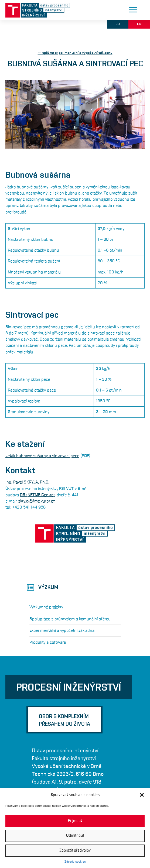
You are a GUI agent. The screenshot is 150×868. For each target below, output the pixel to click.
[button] (142, 795)
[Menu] (133, 10)
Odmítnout (75, 836)
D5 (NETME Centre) (37, 495)
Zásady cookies (75, 862)
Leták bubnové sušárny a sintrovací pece (42, 456)
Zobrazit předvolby (75, 850)
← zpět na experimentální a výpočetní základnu (75, 53)
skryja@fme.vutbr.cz (37, 501)
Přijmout (75, 821)
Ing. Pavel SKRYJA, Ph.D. (27, 482)
